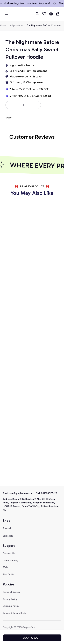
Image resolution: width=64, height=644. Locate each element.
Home (3, 25)
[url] (23, 493)
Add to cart (32, 638)
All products (16, 25)
